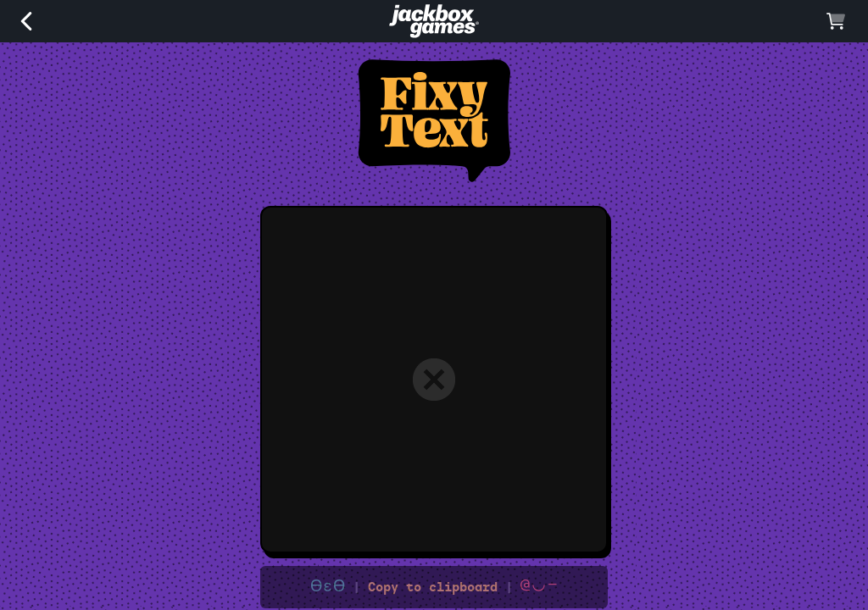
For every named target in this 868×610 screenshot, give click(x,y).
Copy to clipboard (434, 587)
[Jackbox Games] (434, 33)
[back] (26, 26)
